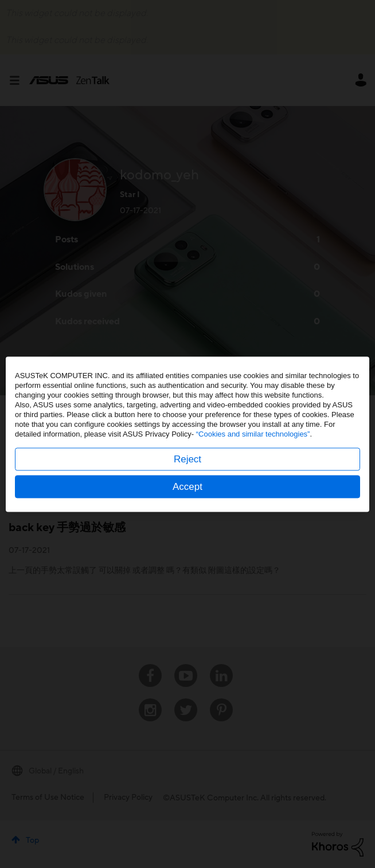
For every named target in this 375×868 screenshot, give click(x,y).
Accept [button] (187, 486)
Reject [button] (187, 459)
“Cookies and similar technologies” (253, 433)
